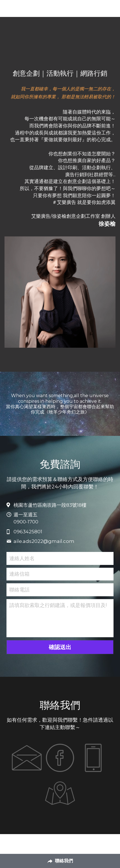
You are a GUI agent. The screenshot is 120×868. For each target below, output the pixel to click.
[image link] (27, 758)
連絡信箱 (19, 574)
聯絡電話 (19, 589)
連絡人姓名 (22, 558)
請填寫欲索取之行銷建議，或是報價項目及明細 (58, 605)
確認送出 (60, 647)
